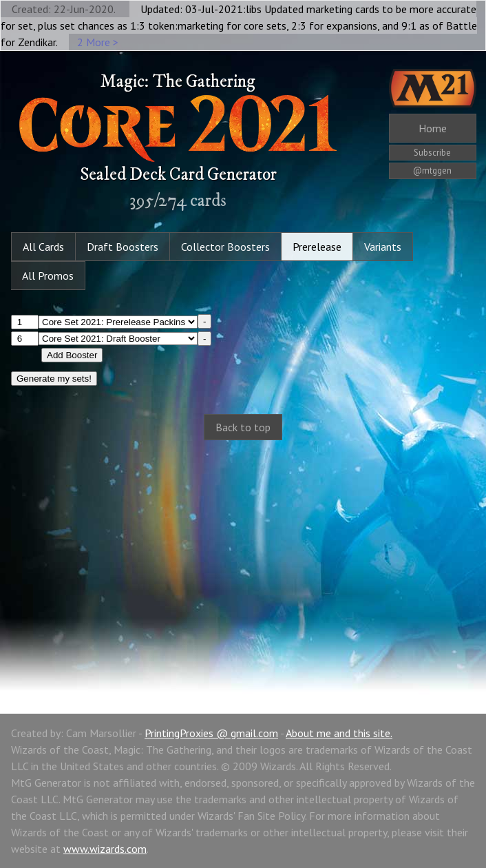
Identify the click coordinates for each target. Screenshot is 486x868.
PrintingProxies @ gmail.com (211, 733)
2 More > (98, 42)
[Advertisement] (243, 562)
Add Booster (72, 355)
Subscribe (432, 153)
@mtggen (432, 170)
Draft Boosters (123, 247)
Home (433, 128)
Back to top (243, 427)
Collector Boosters (225, 247)
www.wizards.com (105, 849)
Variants (383, 247)
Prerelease (317, 247)
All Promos (48, 276)
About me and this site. (339, 733)
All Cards (43, 247)
